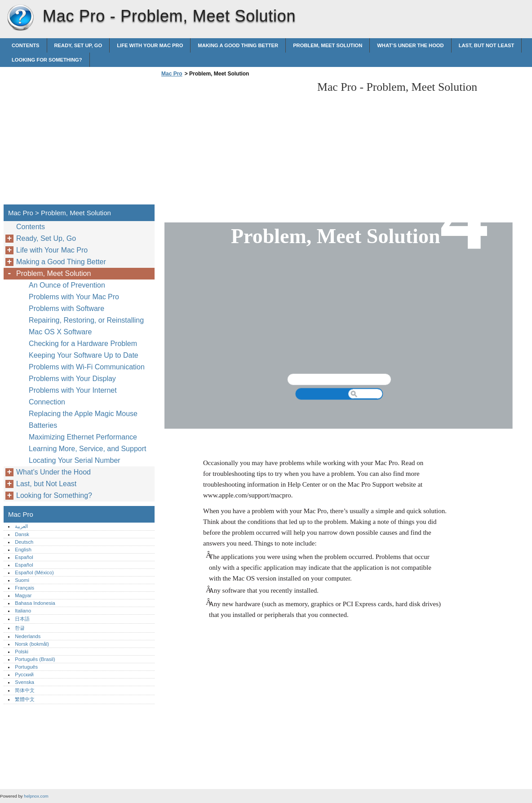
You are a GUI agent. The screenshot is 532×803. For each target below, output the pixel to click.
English (23, 550)
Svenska (24, 682)
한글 (20, 628)
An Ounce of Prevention (67, 285)
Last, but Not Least (487, 45)
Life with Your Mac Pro (150, 45)
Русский (24, 674)
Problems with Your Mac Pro (74, 297)
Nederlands (28, 636)
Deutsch (24, 542)
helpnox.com (36, 796)
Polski (22, 652)
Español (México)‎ (34, 572)
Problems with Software (66, 308)
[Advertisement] (235, 143)
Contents (26, 45)
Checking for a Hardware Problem (83, 344)
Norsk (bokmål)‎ (32, 644)
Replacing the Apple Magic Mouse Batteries (83, 419)
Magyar (23, 595)
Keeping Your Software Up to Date (84, 355)
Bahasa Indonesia (35, 603)
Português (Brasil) (35, 659)
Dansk (22, 534)
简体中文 (25, 690)
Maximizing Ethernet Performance (83, 437)
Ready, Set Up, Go (78, 45)
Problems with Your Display (72, 379)
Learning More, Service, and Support (87, 449)
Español (24, 557)
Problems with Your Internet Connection (73, 396)
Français (24, 588)
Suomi (22, 580)
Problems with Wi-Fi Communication (87, 367)
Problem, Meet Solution (328, 45)
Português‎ (26, 667)
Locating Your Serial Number (75, 460)
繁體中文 (25, 699)
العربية (21, 526)
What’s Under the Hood (410, 45)
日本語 (22, 619)
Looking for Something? (47, 60)
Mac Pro (20, 18)
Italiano (23, 611)
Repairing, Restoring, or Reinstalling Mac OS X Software (86, 326)
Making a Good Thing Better (238, 45)
